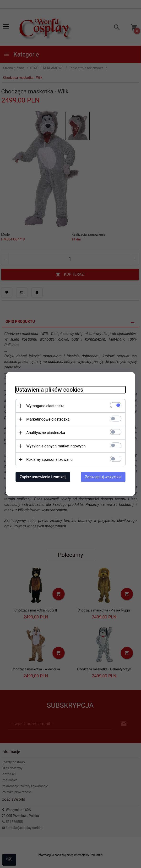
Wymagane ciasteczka (45, 406)
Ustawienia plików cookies (49, 390)
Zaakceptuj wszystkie (103, 477)
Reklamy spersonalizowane (49, 460)
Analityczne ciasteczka (46, 433)
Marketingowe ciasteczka (48, 419)
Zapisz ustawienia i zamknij (43, 477)
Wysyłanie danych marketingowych (56, 446)
